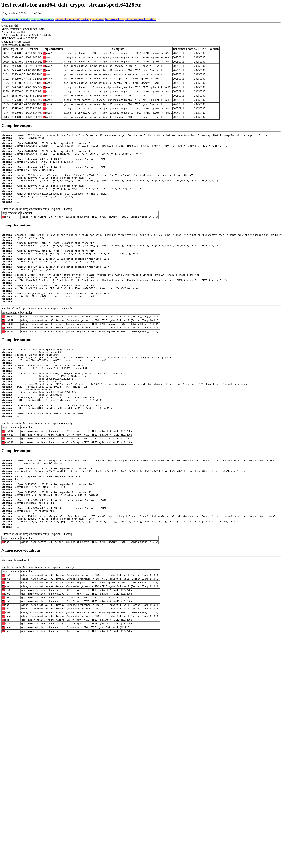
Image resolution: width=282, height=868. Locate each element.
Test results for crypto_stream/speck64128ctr (130, 19)
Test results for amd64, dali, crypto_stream (79, 19)
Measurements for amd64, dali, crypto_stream (28, 19)
